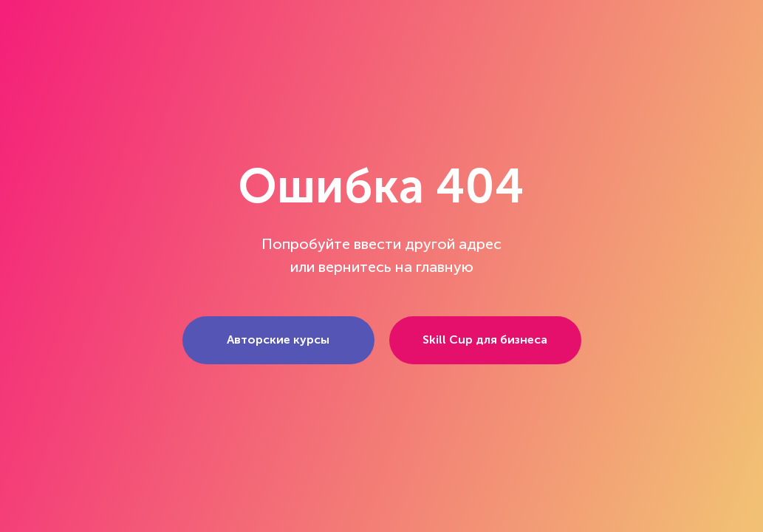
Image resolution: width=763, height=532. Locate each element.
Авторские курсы (278, 340)
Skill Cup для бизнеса (485, 340)
